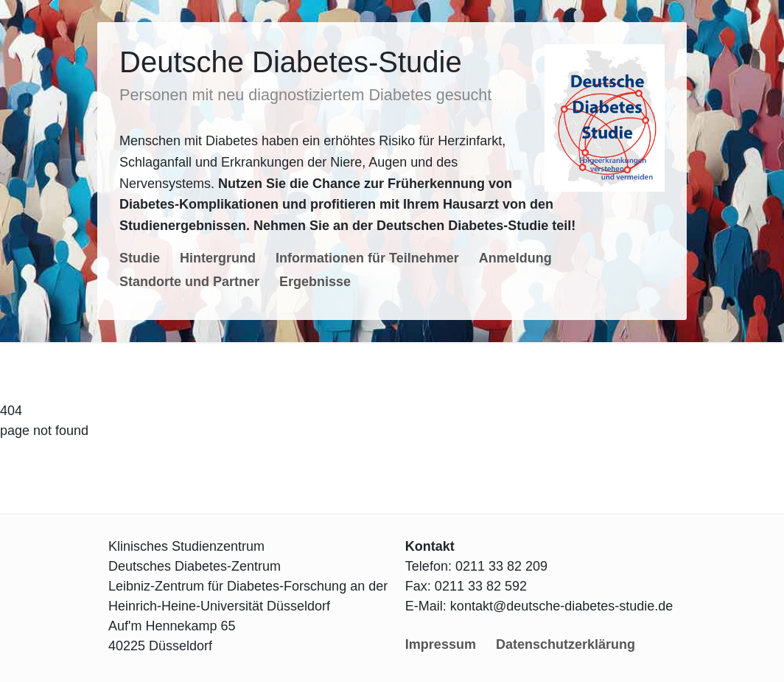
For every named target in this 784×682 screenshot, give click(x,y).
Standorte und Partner (189, 282)
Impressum (441, 644)
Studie (140, 258)
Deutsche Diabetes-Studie (291, 62)
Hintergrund (218, 258)
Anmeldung (515, 258)
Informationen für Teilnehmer (367, 258)
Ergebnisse (315, 282)
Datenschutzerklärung (566, 644)
